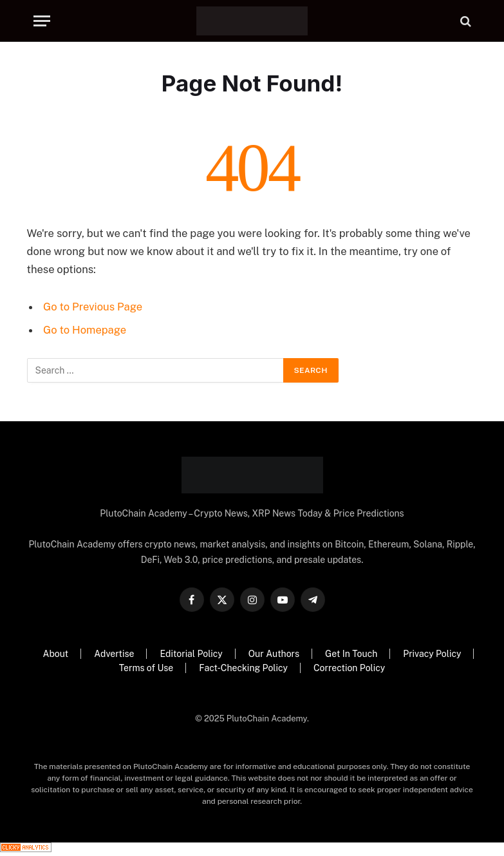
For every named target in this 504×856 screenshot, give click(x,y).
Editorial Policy (191, 654)
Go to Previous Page (93, 307)
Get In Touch (351, 654)
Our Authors (274, 654)
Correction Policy (349, 668)
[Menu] (42, 21)
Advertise (114, 654)
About (56, 654)
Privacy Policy (432, 654)
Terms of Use (146, 668)
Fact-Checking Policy (243, 668)
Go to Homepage (85, 330)
